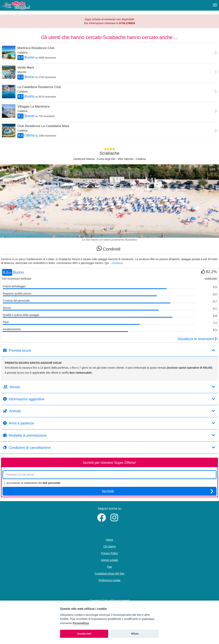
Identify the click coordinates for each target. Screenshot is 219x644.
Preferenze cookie (110, 580)
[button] (16, 217)
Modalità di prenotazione (109, 435)
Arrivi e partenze (109, 423)
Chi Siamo (110, 546)
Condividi (109, 248)
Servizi (109, 387)
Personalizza (81, 623)
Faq (109, 567)
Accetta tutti (84, 634)
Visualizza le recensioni (197, 339)
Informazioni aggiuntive (109, 399)
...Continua (116, 263)
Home (109, 540)
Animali (109, 411)
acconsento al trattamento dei (31, 483)
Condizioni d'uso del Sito (110, 574)
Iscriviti (158, 491)
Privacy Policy (109, 553)
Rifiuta (135, 634)
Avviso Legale (110, 560)
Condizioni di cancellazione (109, 448)
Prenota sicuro (109, 350)
